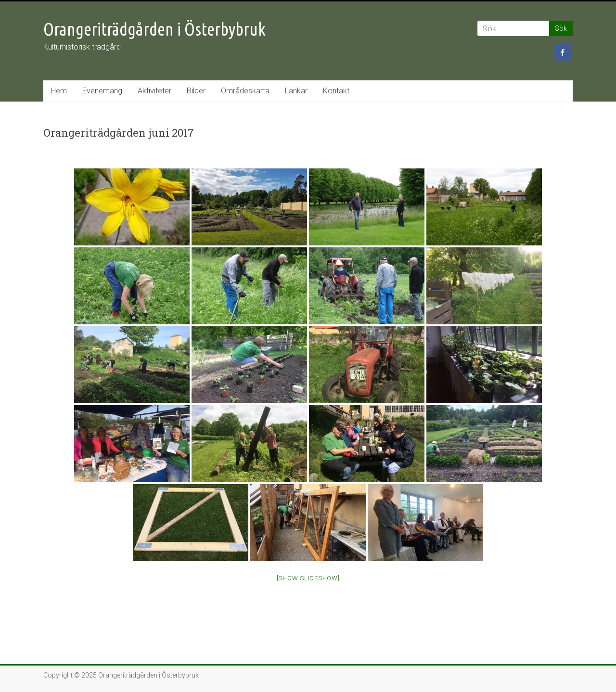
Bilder (196, 91)
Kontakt (336, 91)
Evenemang (102, 91)
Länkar (296, 91)
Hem (59, 91)
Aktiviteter (154, 91)
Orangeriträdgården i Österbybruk (154, 29)
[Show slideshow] (308, 578)
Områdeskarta (245, 91)
